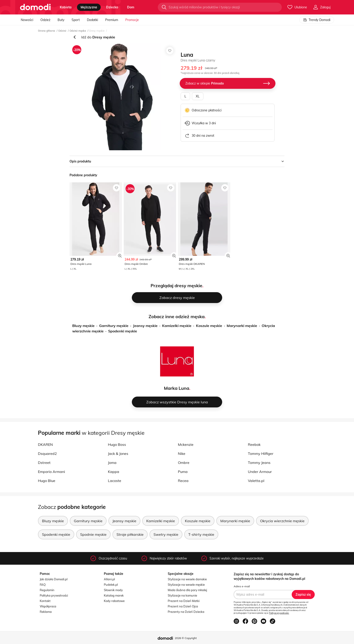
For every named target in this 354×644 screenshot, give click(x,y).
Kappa (114, 472)
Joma (112, 463)
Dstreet (44, 463)
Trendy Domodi (317, 20)
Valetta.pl (256, 481)
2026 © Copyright (186, 638)
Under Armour (260, 472)
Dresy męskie (97, 31)
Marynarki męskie (242, 326)
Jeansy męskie (145, 326)
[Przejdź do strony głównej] (35, 7)
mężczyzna (89, 7)
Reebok (254, 444)
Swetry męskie (166, 534)
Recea (183, 481)
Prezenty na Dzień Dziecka (186, 612)
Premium (112, 20)
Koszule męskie (209, 326)
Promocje (132, 20)
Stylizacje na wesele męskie (186, 585)
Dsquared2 (47, 454)
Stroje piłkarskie (130, 534)
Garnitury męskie (114, 326)
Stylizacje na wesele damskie (187, 579)
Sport (76, 20)
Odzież (45, 20)
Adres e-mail (242, 586)
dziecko (112, 7)
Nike (182, 454)
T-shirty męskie (201, 534)
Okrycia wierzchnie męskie (282, 521)
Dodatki (92, 20)
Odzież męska (78, 31)
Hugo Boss (117, 444)
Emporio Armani (51, 472)
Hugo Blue (47, 481)
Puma (183, 472)
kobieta (66, 7)
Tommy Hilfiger (261, 454)
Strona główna (47, 31)
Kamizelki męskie (177, 326)
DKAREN (45, 444)
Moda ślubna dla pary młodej (187, 590)
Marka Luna (177, 388)
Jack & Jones (118, 454)
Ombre (184, 463)
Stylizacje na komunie (182, 595)
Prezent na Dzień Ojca (183, 606)
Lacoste (115, 481)
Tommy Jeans (259, 463)
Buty (61, 20)
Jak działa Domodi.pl (54, 579)
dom (131, 7)
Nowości (27, 20)
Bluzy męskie (83, 326)
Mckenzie (186, 444)
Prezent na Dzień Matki (184, 601)
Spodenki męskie (123, 331)
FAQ (43, 585)
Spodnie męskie (93, 534)
